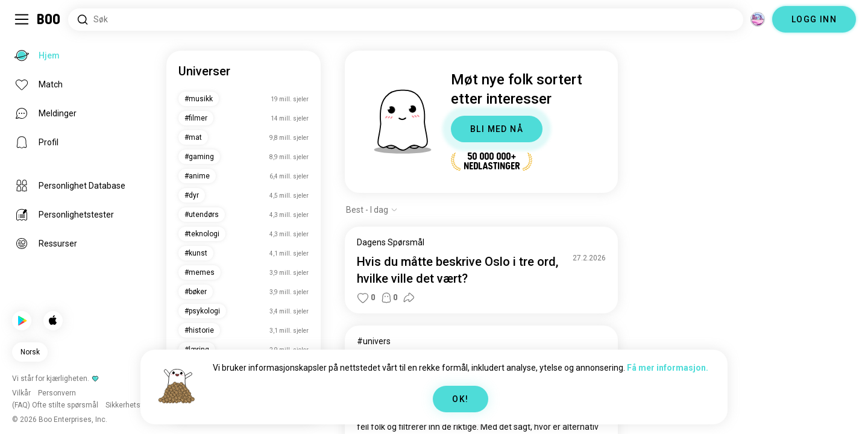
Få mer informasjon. (668, 368)
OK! (460, 399)
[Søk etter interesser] (406, 20)
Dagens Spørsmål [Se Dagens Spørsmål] (391, 242)
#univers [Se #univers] (374, 341)
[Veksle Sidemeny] (22, 19)
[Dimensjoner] (758, 19)
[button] (363, 298)
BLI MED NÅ (497, 129)
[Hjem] (49, 19)
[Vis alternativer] (372, 210)
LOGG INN (814, 19)
